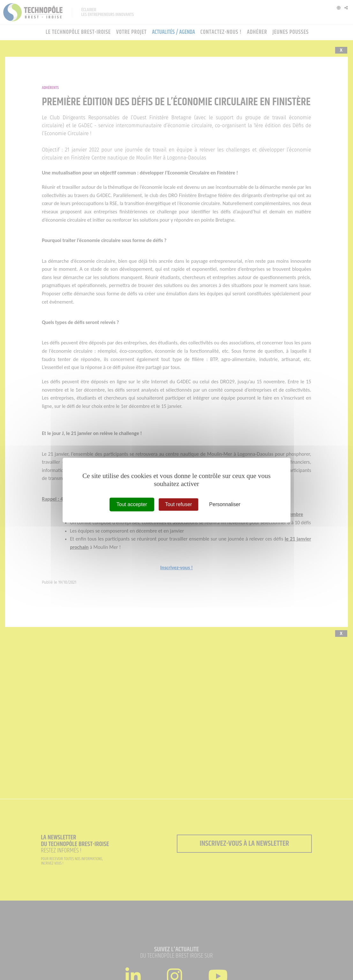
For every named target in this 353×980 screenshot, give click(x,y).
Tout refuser (178, 504)
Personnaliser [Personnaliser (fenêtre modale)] (225, 504)
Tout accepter (132, 504)
